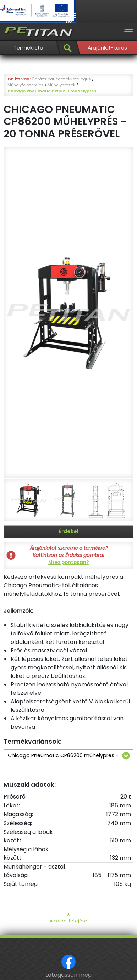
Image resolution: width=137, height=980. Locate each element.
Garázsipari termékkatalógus (61, 79)
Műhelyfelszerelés (26, 85)
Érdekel (68, 531)
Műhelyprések (61, 85)
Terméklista (28, 48)
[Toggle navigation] (128, 32)
